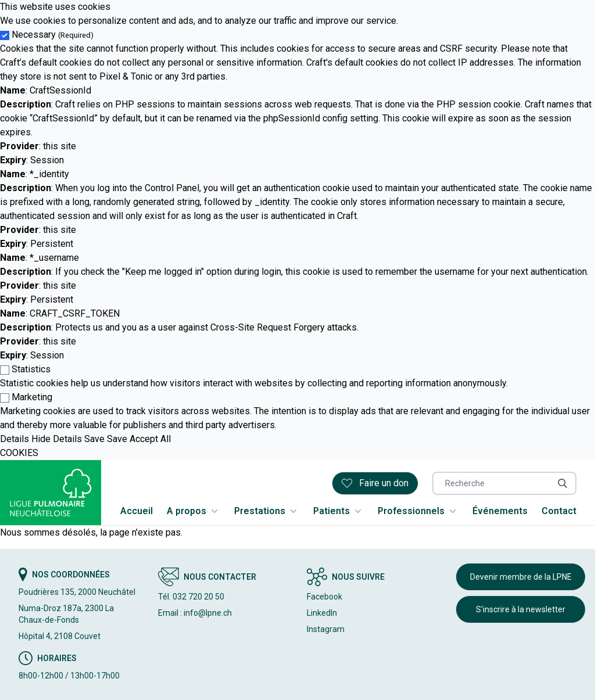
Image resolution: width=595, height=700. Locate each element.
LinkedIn (322, 613)
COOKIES (19, 453)
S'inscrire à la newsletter (521, 609)
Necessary (53, 35)
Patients (338, 511)
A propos (193, 511)
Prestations (267, 511)
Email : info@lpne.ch (195, 613)
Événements (500, 511)
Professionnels (418, 511)
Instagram (326, 629)
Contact (559, 511)
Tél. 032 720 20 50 (191, 597)
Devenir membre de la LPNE (521, 577)
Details (15, 439)
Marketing (32, 397)
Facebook (325, 597)
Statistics (31, 369)
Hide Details (57, 439)
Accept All (150, 439)
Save (94, 439)
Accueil (137, 511)
